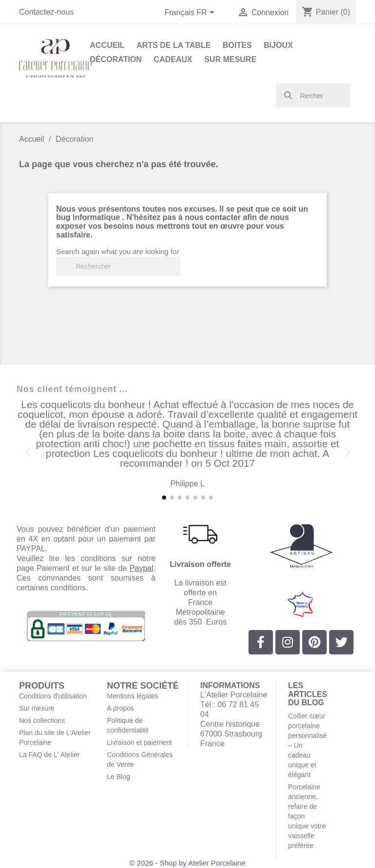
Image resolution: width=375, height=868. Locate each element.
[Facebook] (261, 642)
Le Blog (118, 777)
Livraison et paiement (139, 742)
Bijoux (278, 45)
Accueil (107, 45)
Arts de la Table (174, 45)
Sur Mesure (230, 59)
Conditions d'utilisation (53, 696)
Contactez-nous (46, 12)
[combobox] (313, 95)
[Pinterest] (314, 642)
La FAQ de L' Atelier (49, 755)
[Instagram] (288, 642)
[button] (28, 453)
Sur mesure (37, 708)
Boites (237, 45)
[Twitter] (341, 642)
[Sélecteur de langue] (191, 13)
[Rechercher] (118, 266)
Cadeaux (173, 59)
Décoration (116, 59)
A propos (120, 708)
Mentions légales (133, 696)
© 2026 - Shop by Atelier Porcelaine (187, 863)
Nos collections (42, 720)
